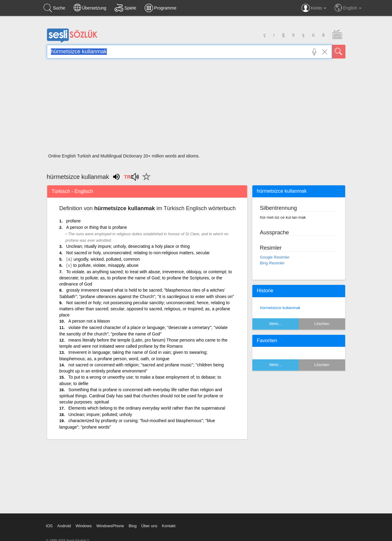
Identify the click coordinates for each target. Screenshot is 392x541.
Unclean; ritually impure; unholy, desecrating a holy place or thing (128, 246)
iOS (49, 526)
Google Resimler (275, 257)
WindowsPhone (110, 526)
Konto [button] (314, 8)
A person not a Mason (89, 321)
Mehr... (275, 324)
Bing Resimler (272, 263)
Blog (133, 526)
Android (64, 526)
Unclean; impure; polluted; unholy (100, 414)
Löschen (322, 324)
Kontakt (169, 526)
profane (73, 221)
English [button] (348, 8)
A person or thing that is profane (96, 227)
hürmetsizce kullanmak (280, 308)
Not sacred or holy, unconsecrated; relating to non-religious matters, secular (138, 253)
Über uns (149, 526)
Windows (84, 526)
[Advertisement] (196, 108)
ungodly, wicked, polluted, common (107, 259)
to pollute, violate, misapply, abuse (106, 265)
